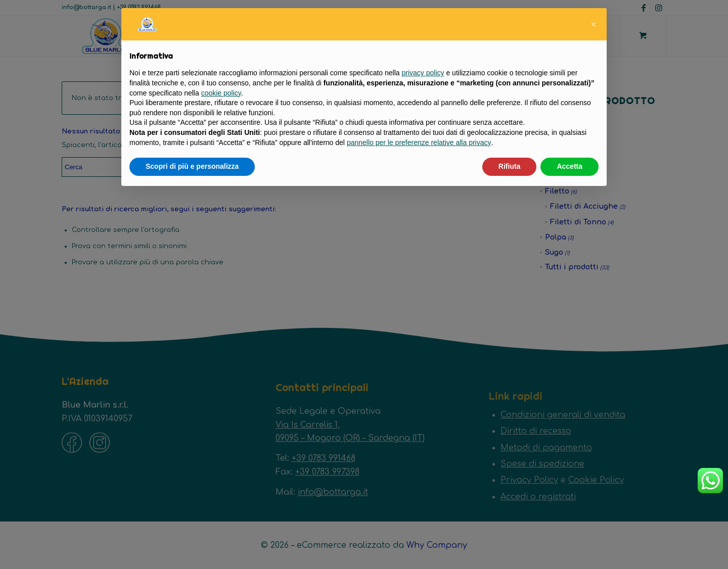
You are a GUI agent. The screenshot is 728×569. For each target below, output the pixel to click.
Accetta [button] (570, 166)
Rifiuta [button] (510, 166)
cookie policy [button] (221, 93)
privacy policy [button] (423, 73)
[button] (594, 24)
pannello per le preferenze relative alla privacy (419, 143)
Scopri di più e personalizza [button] (192, 166)
